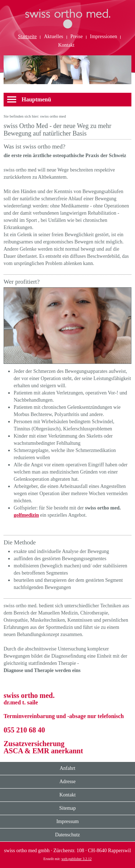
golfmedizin (26, 515)
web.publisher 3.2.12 (77, 859)
